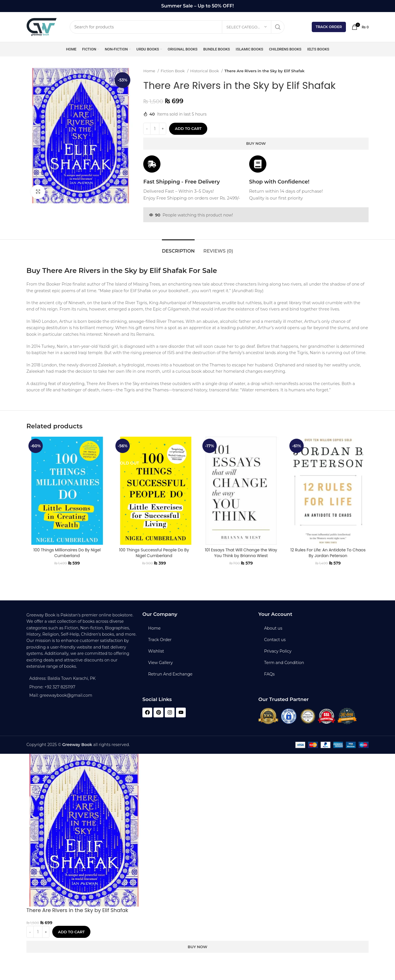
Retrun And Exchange (170, 674)
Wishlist (156, 651)
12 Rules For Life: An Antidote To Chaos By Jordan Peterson (328, 553)
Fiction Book (173, 71)
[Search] (177, 27)
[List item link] (82, 687)
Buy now (256, 143)
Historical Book (205, 71)
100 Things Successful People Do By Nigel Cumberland (154, 553)
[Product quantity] (155, 129)
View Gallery (160, 663)
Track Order (329, 27)
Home (150, 71)
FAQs (269, 674)
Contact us (275, 640)
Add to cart (188, 128)
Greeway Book (77, 745)
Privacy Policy (278, 651)
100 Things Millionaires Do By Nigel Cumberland (67, 553)
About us (273, 628)
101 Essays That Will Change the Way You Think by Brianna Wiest (241, 553)
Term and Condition (284, 663)
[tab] (178, 248)
